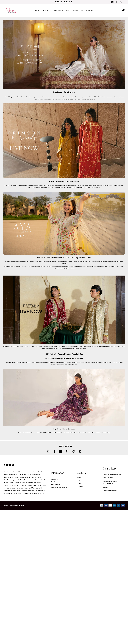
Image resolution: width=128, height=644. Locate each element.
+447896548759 (108, 484)
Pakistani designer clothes (34, 185)
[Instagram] (112, 2)
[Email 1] (61, 452)
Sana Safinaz (64, 266)
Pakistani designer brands (82, 97)
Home (37, 10)
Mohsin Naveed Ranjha (72, 266)
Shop (79, 478)
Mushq (90, 185)
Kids (82, 10)
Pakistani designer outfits (60, 187)
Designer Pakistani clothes (12, 363)
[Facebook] (117, 2)
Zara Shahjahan (64, 185)
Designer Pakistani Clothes (58, 181)
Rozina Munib (96, 185)
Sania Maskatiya (56, 185)
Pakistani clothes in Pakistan (93, 433)
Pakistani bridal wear (24, 266)
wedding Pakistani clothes (36, 266)
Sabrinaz (121, 262)
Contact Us (55, 479)
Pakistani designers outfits (99, 363)
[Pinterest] (121, 2)
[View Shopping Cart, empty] (123, 11)
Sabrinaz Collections (11, 185)
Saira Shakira (110, 185)
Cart (78, 481)
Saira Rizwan (103, 185)
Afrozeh (79, 185)
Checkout (80, 483)
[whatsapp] (80, 452)
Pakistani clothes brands (20, 262)
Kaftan (75, 10)
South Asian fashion (46, 99)
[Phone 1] (74, 452)
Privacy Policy (55, 484)
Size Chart (81, 486)
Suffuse (104, 97)
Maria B (68, 10)
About (53, 482)
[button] (50, 11)
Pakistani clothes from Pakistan (23, 347)
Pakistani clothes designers (50, 347)
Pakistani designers (9, 97)
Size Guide (90, 10)
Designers (58, 11)
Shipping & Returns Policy (59, 487)
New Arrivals (46, 11)
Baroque (109, 97)
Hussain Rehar (85, 185)
